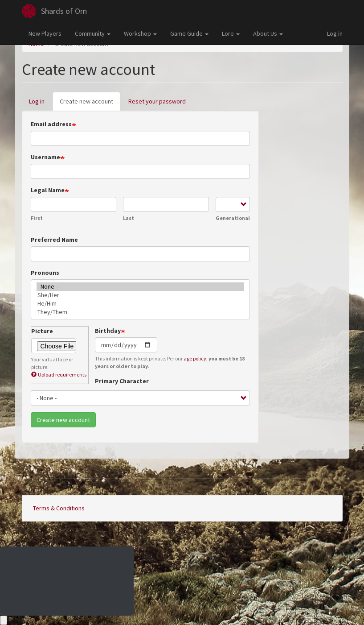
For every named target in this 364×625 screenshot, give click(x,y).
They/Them (141, 312)
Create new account (90, 104)
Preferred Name (54, 240)
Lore (231, 33)
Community (93, 33)
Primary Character (122, 381)
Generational (233, 218)
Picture (42, 331)
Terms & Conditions (59, 508)
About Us (268, 33)
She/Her (141, 295)
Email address (51, 124)
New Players (45, 33)
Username (45, 157)
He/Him (141, 304)
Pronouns (45, 273)
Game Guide (189, 33)
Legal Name (48, 190)
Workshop (140, 33)
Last (129, 218)
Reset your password (157, 101)
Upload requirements (59, 375)
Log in (335, 33)
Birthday (108, 331)
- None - (141, 287)
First (37, 218)
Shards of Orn (64, 11)
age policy (195, 358)
